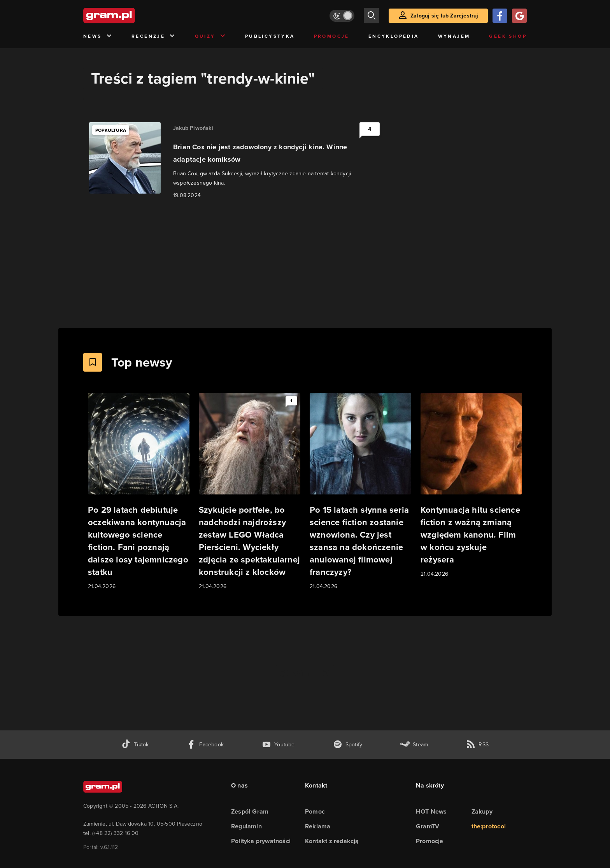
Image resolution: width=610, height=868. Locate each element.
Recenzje (154, 36)
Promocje (332, 36)
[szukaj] (372, 16)
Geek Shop (508, 36)
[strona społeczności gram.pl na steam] (414, 745)
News (98, 36)
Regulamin (246, 826)
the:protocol (489, 826)
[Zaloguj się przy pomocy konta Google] (519, 16)
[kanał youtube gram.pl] (278, 745)
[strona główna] (128, 16)
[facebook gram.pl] (205, 745)
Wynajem (454, 36)
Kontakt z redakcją (332, 841)
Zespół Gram (250, 811)
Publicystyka (270, 36)
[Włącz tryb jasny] (342, 16)
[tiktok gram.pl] (135, 745)
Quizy (210, 36)
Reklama (318, 826)
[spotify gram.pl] (348, 745)
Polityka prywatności (261, 841)
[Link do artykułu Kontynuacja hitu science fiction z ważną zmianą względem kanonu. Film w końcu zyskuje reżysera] (471, 486)
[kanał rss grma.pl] (477, 745)
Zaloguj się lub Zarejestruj (444, 16)
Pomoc (315, 811)
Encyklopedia (394, 36)
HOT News (431, 811)
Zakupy (482, 811)
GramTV (428, 826)
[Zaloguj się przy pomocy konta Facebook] (500, 16)
